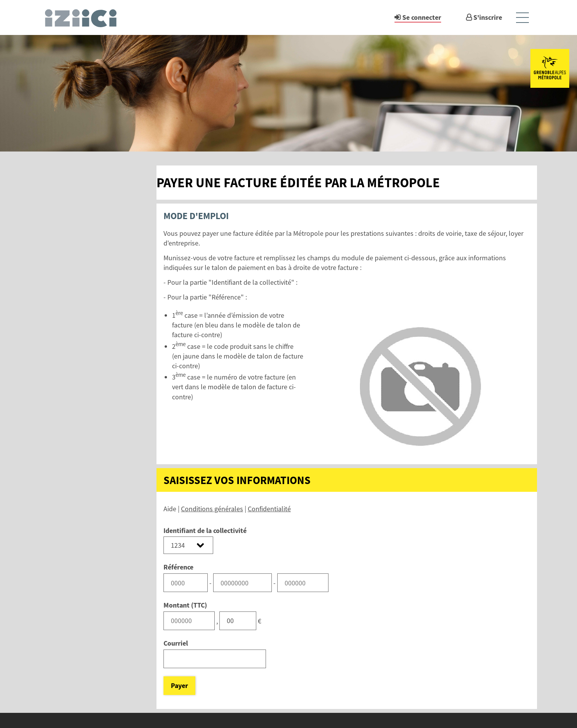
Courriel (176, 643)
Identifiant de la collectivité (205, 530)
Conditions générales (212, 509)
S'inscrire (488, 17)
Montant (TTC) (185, 605)
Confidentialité (269, 509)
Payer (179, 685)
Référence (178, 567)
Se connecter (422, 17)
